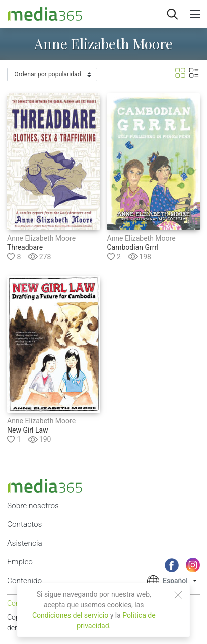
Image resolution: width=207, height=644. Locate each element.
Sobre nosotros (33, 506)
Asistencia (25, 543)
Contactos (24, 524)
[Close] (178, 595)
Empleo (20, 562)
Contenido (24, 581)
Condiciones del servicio (70, 615)
